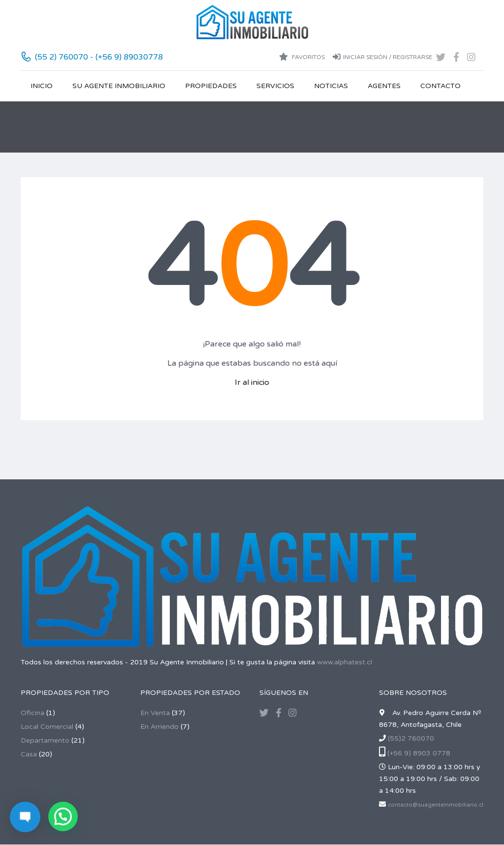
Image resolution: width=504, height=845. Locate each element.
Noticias (331, 86)
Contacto (441, 86)
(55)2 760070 (411, 738)
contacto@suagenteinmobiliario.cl (436, 805)
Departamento (45, 740)
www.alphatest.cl (345, 662)
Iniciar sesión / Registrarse (382, 57)
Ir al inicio (252, 382)
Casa (29, 754)
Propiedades (211, 86)
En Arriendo (159, 727)
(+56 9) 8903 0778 (419, 753)
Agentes (384, 86)
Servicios (275, 86)
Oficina (32, 713)
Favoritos (302, 57)
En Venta (155, 713)
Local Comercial (47, 727)
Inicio (42, 86)
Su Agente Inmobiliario (119, 86)
